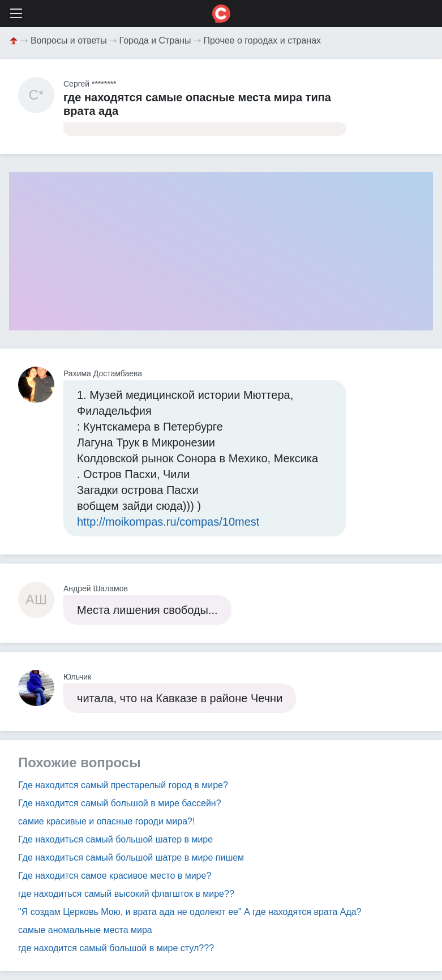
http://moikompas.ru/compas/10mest (168, 522)
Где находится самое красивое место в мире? (115, 876)
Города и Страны (155, 40)
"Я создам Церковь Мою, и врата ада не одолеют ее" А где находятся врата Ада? (190, 912)
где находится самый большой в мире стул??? (116, 948)
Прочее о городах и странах (262, 40)
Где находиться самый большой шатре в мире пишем (131, 857)
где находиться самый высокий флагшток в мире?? (126, 894)
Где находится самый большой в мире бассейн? (120, 803)
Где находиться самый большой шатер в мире (115, 839)
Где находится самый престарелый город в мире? (123, 785)
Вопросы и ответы (69, 40)
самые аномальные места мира (85, 930)
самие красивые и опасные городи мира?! (106, 821)
